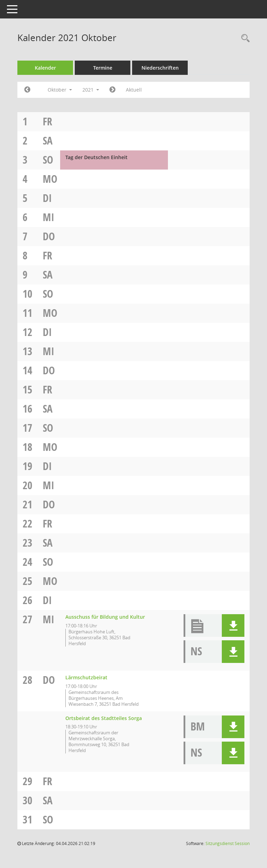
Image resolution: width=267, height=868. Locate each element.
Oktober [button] (60, 90)
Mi (48, 217)
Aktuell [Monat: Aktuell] (134, 90)
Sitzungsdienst (228, 843)
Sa (48, 140)
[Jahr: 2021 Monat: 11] (112, 90)
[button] (233, 625)
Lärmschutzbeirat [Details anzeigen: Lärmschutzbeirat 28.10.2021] (86, 677)
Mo (50, 179)
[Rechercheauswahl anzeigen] (244, 38)
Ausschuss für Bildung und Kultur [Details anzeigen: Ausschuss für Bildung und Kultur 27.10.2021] (105, 617)
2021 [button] (91, 90)
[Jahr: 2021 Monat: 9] (27, 90)
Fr (47, 121)
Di (47, 198)
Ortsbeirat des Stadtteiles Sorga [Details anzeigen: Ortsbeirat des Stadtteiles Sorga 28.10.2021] (104, 718)
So (48, 160)
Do (49, 236)
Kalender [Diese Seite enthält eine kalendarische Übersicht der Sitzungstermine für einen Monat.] (45, 68)
